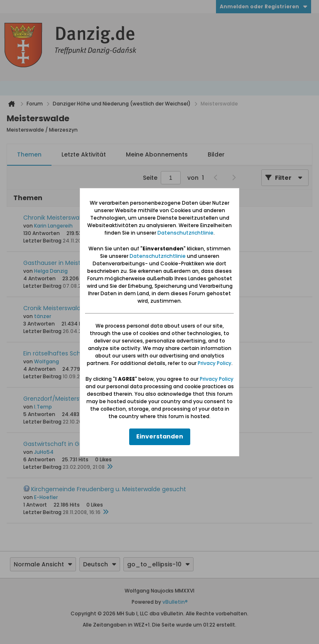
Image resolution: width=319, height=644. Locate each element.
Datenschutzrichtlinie (185, 233)
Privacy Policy (215, 363)
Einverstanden (160, 436)
